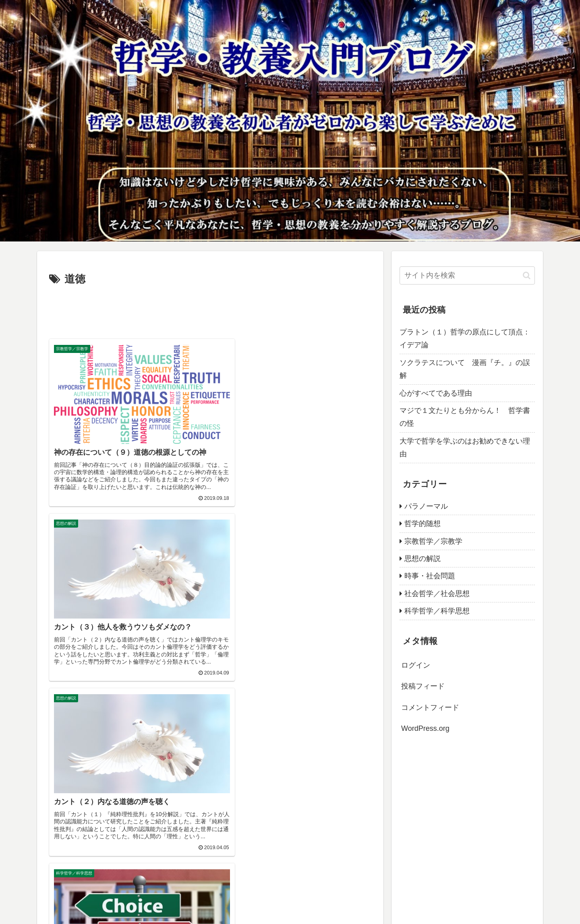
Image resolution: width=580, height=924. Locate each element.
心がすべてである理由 (436, 393)
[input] (467, 275)
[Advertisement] (210, 311)
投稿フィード (423, 686)
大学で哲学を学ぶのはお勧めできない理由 (465, 448)
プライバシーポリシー (73, 912)
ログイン (416, 665)
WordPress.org (425, 728)
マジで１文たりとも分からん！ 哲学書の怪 (465, 417)
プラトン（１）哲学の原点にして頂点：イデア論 (465, 338)
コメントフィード (430, 707)
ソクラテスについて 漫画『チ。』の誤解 (465, 369)
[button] (527, 275)
